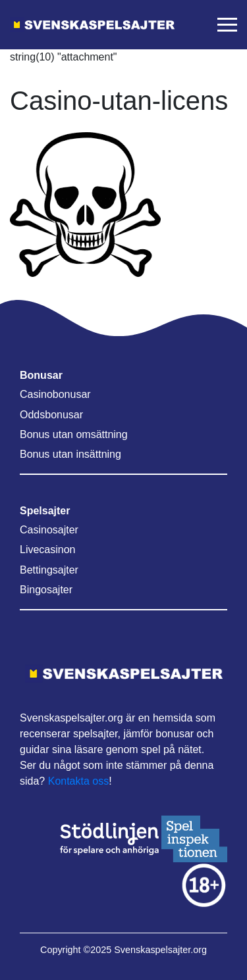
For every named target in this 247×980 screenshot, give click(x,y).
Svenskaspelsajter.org (160, 950)
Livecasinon (48, 550)
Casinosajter (49, 530)
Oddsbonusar (51, 415)
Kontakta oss (79, 781)
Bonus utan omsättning (74, 434)
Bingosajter (46, 590)
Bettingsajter (49, 570)
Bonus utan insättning (70, 454)
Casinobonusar (55, 394)
